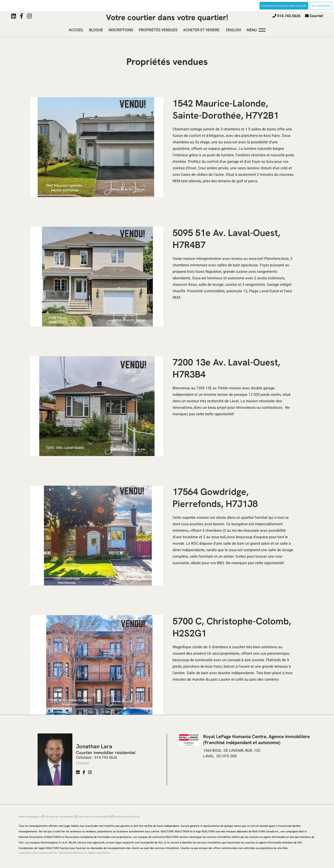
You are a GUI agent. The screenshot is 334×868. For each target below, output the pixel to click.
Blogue (96, 30)
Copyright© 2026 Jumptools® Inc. (38, 853)
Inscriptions (121, 30)
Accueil (76, 30)
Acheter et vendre (201, 30)
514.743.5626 (289, 16)
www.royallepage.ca (30, 817)
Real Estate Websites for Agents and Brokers (85, 853)
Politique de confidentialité (60, 817)
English (234, 30)
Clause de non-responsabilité (95, 817)
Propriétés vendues (158, 30)
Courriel (316, 16)
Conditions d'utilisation (127, 817)
